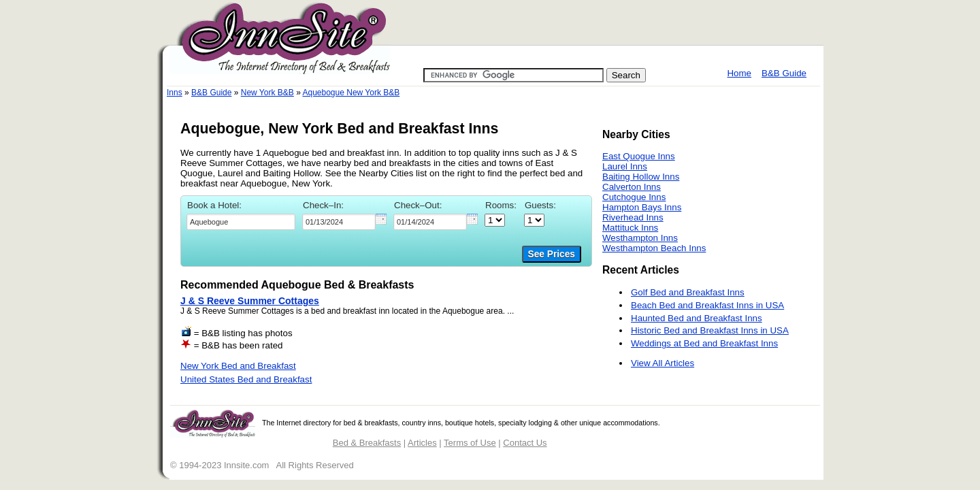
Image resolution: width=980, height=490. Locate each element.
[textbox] (241, 222)
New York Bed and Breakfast (238, 366)
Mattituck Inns (630, 228)
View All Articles (663, 363)
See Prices (552, 254)
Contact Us (525, 443)
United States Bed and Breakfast (246, 379)
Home (739, 73)
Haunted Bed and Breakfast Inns (697, 318)
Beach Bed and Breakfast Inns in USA (707, 305)
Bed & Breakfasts (367, 443)
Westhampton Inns (640, 238)
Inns (175, 93)
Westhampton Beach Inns (654, 248)
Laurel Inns (625, 166)
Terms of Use (470, 443)
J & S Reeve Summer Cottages (250, 301)
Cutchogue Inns (634, 197)
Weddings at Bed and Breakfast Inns (704, 343)
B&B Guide (784, 73)
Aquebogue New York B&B (351, 93)
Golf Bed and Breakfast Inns (688, 292)
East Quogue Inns (639, 156)
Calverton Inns (632, 187)
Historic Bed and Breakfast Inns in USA (710, 330)
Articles (422, 443)
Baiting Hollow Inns (641, 177)
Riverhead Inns (633, 217)
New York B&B (267, 93)
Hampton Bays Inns (642, 207)
